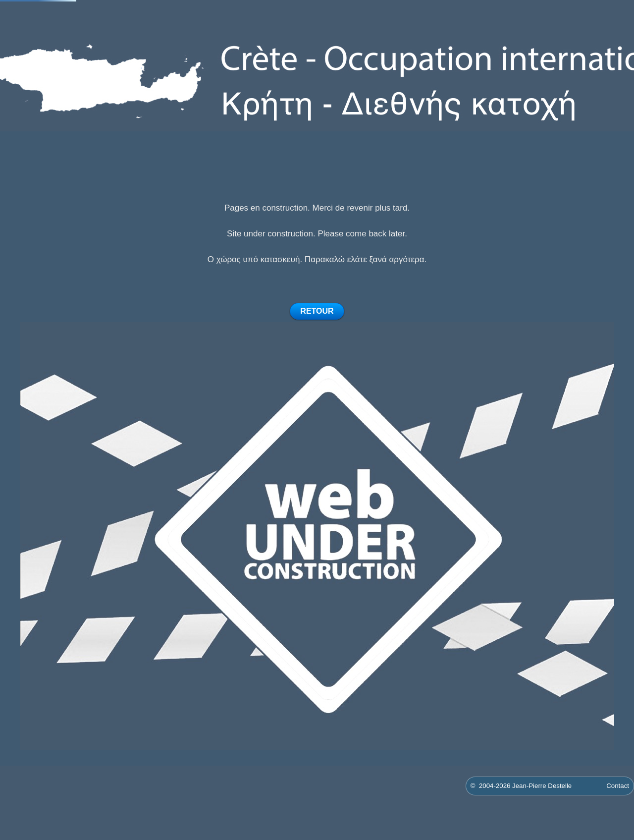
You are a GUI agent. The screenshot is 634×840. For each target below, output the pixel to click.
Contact (618, 786)
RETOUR (317, 311)
